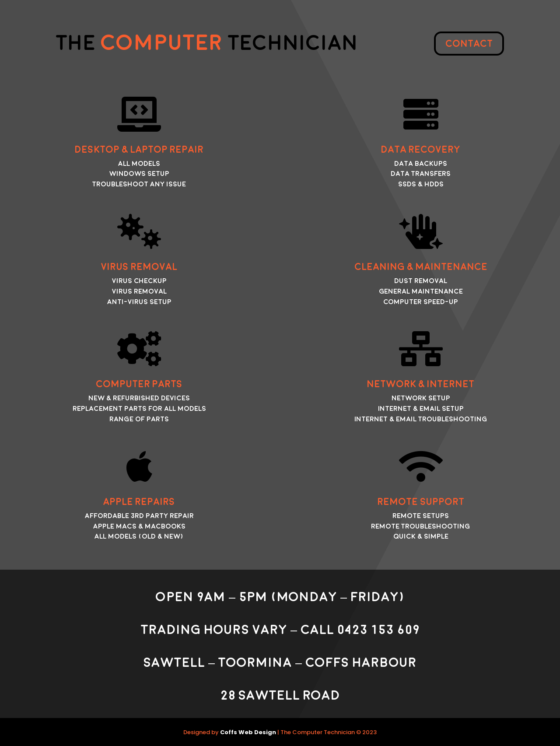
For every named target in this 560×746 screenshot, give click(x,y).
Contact (469, 44)
